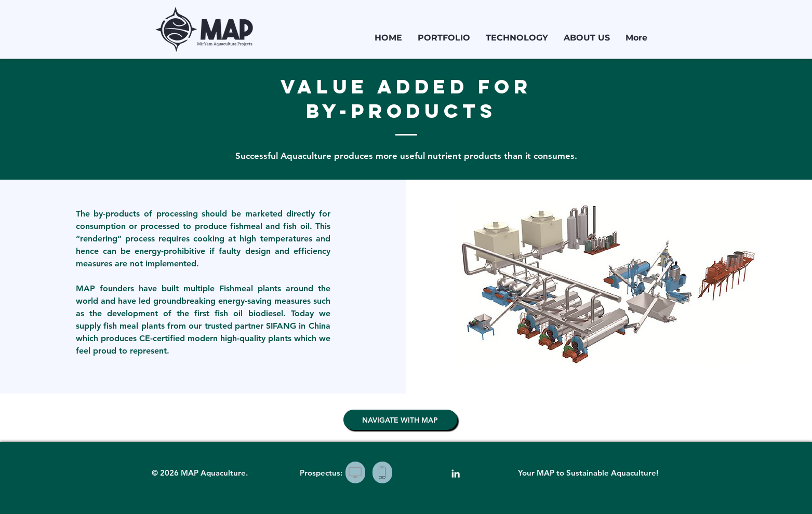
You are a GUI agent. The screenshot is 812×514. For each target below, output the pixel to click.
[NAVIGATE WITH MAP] (400, 420)
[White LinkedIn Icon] (456, 474)
